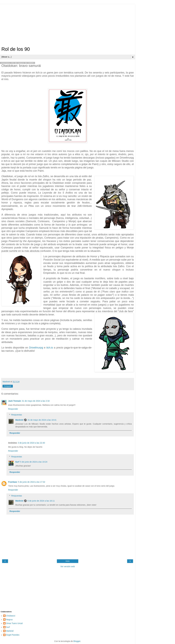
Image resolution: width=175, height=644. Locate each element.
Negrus (9, 620)
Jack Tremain (15, 401)
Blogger (77, 641)
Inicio (68, 561)
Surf (17, 462)
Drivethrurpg (36, 348)
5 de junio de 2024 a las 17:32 (32, 482)
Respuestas (17, 415)
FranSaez (13, 482)
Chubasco (11, 616)
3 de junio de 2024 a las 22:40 (31, 443)
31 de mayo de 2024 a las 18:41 (42, 420)
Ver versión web (68, 566)
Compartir (8, 386)
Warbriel (19, 420)
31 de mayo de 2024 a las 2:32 (36, 401)
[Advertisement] (68, 24)
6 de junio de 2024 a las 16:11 (41, 501)
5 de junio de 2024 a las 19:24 (34, 462)
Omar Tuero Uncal (14, 623)
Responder (13, 409)
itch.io (50, 348)
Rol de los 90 (16, 49)
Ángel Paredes (13, 635)
